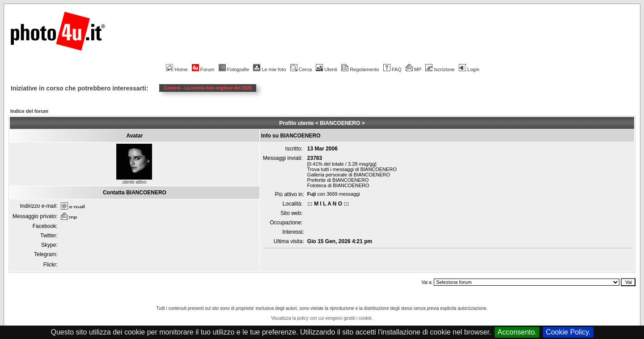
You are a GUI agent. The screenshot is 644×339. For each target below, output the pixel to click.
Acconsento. (517, 332)
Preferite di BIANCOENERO (338, 180)
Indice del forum (29, 111)
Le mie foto (269, 69)
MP (413, 69)
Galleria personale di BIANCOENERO (349, 175)
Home (177, 69)
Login (469, 69)
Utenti (326, 69)
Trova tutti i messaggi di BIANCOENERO (352, 169)
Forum (203, 69)
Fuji (312, 194)
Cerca (301, 69)
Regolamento (360, 69)
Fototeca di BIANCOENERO (338, 185)
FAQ (392, 69)
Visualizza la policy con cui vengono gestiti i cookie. (322, 318)
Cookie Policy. (568, 332)
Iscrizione (440, 69)
